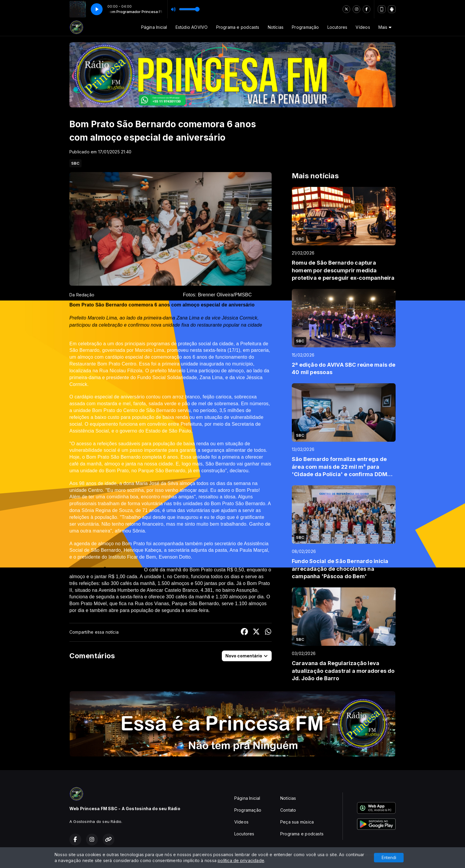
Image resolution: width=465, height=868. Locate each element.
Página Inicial (154, 27)
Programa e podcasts (238, 27)
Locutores (337, 27)
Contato (288, 810)
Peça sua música (297, 822)
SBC (75, 163)
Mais (385, 27)
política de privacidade (241, 860)
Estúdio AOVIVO (192, 27)
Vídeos (363, 27)
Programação (305, 27)
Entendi (389, 857)
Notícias (276, 27)
